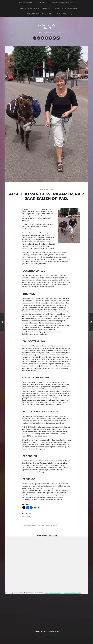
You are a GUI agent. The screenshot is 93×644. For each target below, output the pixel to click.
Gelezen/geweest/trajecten (63, 3)
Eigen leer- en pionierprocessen (40, 14)
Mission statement (25, 3)
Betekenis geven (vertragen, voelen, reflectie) (41, 525)
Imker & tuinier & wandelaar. (66, 8)
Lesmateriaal (42, 3)
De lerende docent (47, 26)
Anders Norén (51, 636)
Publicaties (62, 14)
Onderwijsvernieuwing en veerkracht (35, 8)
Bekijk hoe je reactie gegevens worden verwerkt (63, 593)
